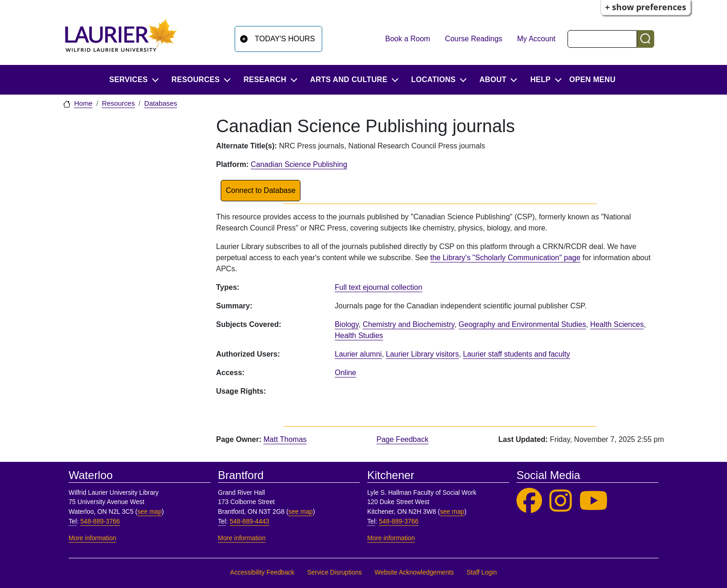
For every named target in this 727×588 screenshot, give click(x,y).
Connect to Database (261, 190)
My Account (536, 39)
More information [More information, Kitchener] (391, 538)
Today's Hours (285, 39)
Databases (161, 103)
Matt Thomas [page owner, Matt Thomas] (285, 439)
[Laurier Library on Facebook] (529, 501)
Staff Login (481, 572)
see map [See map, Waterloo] (150, 512)
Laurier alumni (358, 354)
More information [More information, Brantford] (242, 538)
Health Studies (359, 336)
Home (83, 103)
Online (345, 373)
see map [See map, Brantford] (301, 512)
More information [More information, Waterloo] (92, 538)
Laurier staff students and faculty (517, 354)
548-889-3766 (100, 521)
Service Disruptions (334, 572)
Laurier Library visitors (422, 354)
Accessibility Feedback (262, 572)
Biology (347, 324)
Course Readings (474, 39)
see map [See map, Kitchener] (452, 512)
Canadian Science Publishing (299, 164)
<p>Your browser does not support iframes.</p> (497, 395)
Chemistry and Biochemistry (408, 324)
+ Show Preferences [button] (646, 7)
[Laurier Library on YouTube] (593, 501)
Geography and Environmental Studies (522, 324)
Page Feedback (402, 439)
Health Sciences (617, 324)
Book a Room (408, 39)
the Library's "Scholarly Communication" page (505, 258)
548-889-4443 (249, 521)
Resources (118, 103)
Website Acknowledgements (414, 572)
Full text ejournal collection (379, 287)
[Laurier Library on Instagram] (561, 501)
